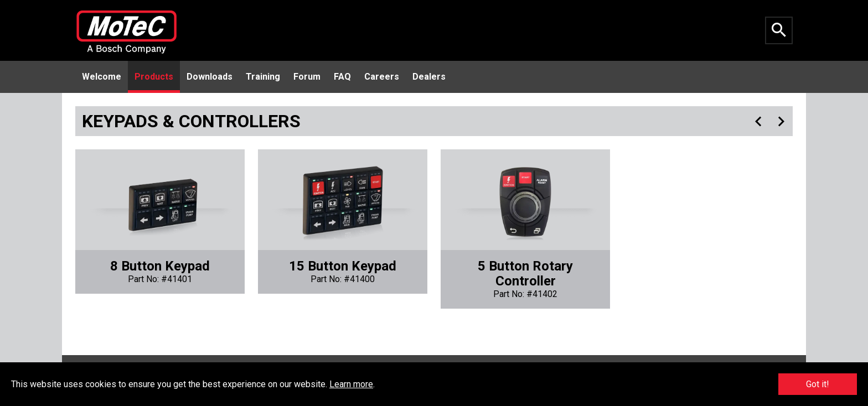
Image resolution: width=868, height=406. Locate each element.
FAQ (342, 77)
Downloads (210, 77)
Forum (307, 77)
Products (154, 77)
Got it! (818, 384)
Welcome (102, 77)
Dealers (429, 77)
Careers (382, 77)
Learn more (351, 384)
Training (263, 77)
